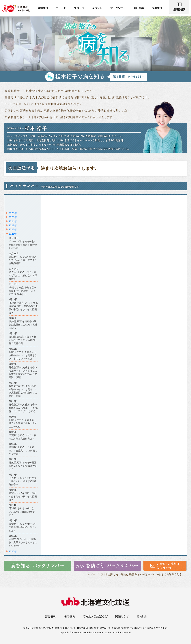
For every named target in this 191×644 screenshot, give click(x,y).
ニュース (61, 8)
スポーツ (79, 8)
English (142, 616)
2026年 (13, 213)
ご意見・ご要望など (95, 616)
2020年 (13, 551)
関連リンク (122, 616)
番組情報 (43, 8)
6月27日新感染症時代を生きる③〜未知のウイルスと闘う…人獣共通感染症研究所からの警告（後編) (23, 371)
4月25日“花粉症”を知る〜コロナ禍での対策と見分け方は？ (23, 435)
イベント (97, 8)
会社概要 (139, 8)
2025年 (13, 217)
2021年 (13, 234)
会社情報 (50, 616)
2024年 (13, 221)
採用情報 (157, 8)
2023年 (13, 225)
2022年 (13, 229)
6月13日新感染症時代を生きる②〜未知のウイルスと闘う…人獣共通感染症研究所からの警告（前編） (23, 389)
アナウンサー (118, 8)
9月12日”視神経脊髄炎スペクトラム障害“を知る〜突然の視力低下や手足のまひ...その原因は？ (23, 306)
